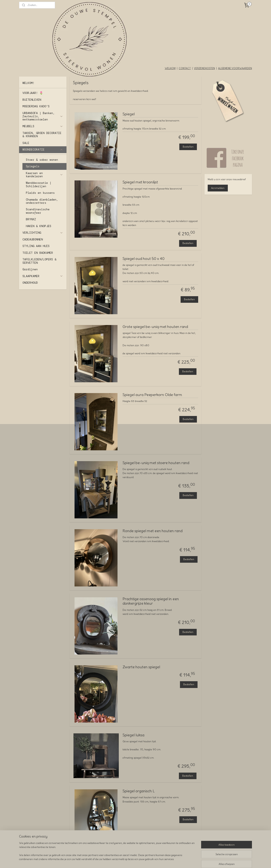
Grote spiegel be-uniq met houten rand (155, 327)
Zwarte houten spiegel (141, 667)
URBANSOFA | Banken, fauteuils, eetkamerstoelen (43, 116)
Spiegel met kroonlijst (140, 182)
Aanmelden (218, 188)
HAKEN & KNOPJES (39, 226)
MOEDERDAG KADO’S (36, 106)
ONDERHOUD (30, 283)
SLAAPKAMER (43, 276)
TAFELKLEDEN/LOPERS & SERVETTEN (39, 261)
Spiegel (129, 114)
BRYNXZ (31, 219)
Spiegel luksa (133, 735)
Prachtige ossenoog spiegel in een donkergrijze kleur (151, 601)
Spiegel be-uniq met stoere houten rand (156, 463)
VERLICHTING (43, 233)
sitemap (124, 860)
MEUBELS (43, 126)
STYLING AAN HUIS (36, 246)
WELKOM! (28, 83)
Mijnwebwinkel (180, 860)
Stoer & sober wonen (42, 160)
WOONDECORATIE (43, 149)
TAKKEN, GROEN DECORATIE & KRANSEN (42, 135)
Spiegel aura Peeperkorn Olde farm (152, 395)
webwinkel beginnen (146, 860)
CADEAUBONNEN (33, 239)
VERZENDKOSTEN (204, 68)
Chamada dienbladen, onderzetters (42, 201)
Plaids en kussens (40, 193)
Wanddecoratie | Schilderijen (39, 184)
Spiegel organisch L (139, 791)
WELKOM (170, 68)
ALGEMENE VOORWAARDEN (235, 68)
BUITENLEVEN (32, 100)
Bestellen (188, 147)
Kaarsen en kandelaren (44, 175)
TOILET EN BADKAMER (38, 253)
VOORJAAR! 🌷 (33, 93)
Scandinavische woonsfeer (38, 211)
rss (132, 860)
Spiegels (33, 166)
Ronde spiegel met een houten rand (153, 531)
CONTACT (185, 68)
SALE (26, 143)
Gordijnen (30, 269)
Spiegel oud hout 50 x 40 (144, 259)
